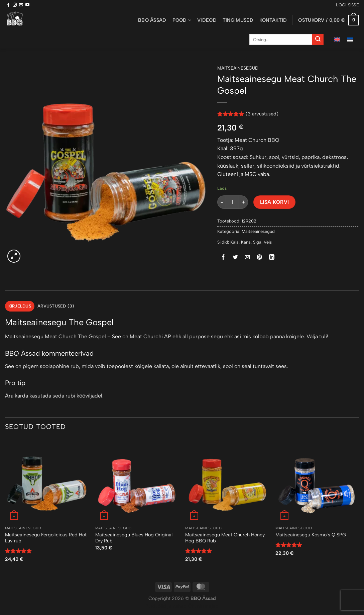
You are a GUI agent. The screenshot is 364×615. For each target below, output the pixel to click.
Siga (257, 242)
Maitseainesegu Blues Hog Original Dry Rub (134, 538)
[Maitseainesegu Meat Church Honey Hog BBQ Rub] (227, 481)
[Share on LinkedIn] (272, 257)
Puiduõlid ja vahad (166, 606)
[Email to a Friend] (248, 257)
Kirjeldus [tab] (20, 306)
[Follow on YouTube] (27, 5)
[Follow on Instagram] (15, 5)
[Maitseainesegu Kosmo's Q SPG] (317, 481)
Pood (182, 20)
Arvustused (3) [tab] (56, 306)
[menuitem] (337, 39)
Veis (268, 242)
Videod (207, 20)
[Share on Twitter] (235, 257)
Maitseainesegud (238, 68)
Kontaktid (273, 20)
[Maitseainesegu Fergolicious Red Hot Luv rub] (47, 481)
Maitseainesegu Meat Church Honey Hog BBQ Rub (225, 538)
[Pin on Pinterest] (260, 257)
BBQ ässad (152, 20)
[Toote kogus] (232, 202)
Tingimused (238, 20)
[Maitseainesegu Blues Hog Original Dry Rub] (137, 481)
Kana (246, 242)
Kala (234, 242)
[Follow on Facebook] (8, 5)
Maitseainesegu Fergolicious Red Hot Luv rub (46, 538)
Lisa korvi (275, 202)
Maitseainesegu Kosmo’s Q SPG (311, 535)
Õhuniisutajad (203, 606)
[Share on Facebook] (223, 257)
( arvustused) (262, 114)
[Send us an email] (21, 5)
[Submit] (318, 39)
